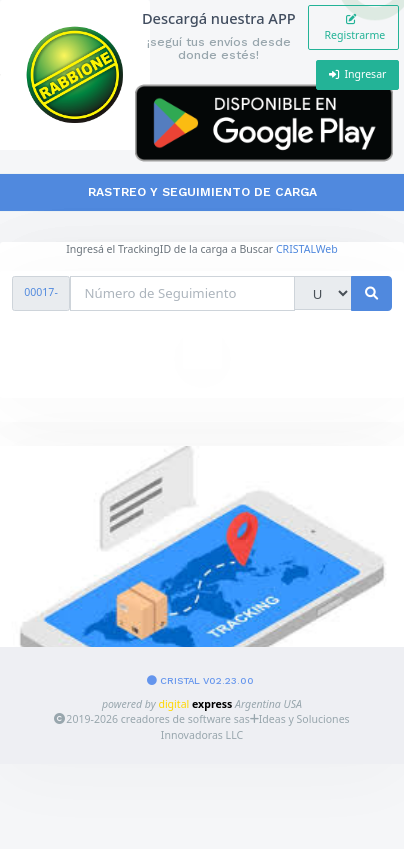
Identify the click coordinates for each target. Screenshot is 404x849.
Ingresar (358, 74)
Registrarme (354, 28)
